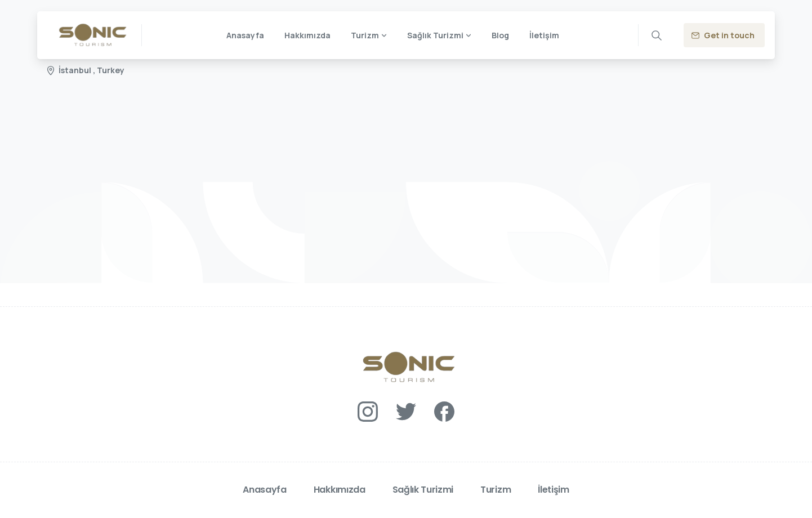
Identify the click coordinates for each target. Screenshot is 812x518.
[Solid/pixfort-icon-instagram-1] (368, 411)
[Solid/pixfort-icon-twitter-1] (406, 411)
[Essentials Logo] (406, 367)
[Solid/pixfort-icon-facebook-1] (444, 411)
